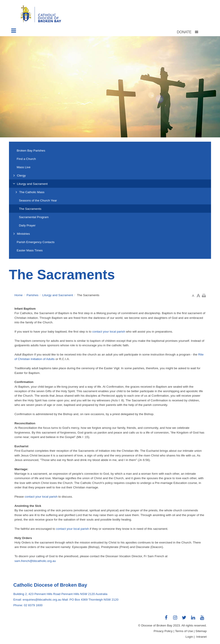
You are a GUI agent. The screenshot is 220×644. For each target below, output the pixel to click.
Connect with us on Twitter (184, 619)
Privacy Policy (163, 631)
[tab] (193, 32)
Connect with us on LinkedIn (193, 619)
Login (189, 637)
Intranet (201, 637)
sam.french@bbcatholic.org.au (35, 561)
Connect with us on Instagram (175, 619)
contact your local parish (109, 332)
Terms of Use (184, 631)
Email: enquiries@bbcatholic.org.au (37, 600)
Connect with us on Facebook (166, 619)
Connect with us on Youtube (202, 619)
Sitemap (201, 631)
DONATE (184, 32)
